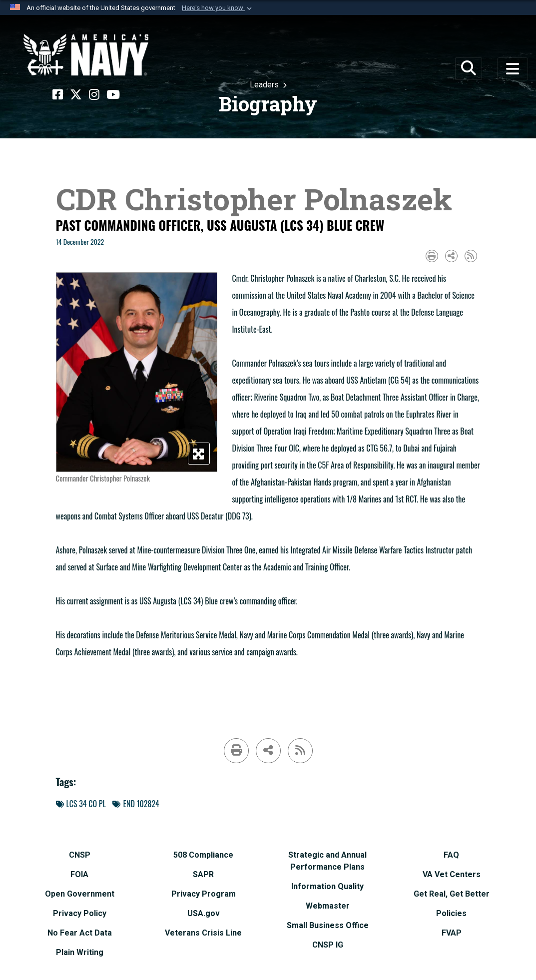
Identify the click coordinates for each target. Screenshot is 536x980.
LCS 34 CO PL (81, 804)
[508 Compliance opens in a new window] (203, 853)
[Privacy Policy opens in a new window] (80, 912)
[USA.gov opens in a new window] (204, 912)
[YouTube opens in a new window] (113, 95)
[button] (218, 8)
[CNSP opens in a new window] (80, 853)
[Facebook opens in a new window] (58, 95)
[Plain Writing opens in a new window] (80, 951)
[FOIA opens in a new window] (79, 873)
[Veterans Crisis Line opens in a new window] (203, 931)
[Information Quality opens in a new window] (327, 885)
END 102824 (136, 804)
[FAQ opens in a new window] (451, 853)
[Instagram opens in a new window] (94, 95)
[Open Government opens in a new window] (80, 892)
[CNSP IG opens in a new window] (328, 943)
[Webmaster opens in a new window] (328, 904)
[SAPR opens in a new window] (203, 873)
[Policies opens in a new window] (451, 912)
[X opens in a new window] (76, 95)
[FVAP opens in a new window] (452, 931)
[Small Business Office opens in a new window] (328, 924)
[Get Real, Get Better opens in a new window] (452, 892)
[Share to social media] (451, 256)
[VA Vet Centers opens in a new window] (452, 873)
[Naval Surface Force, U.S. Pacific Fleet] (86, 55)
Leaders (265, 85)
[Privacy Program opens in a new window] (204, 892)
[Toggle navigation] (513, 69)
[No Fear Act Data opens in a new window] (80, 931)
